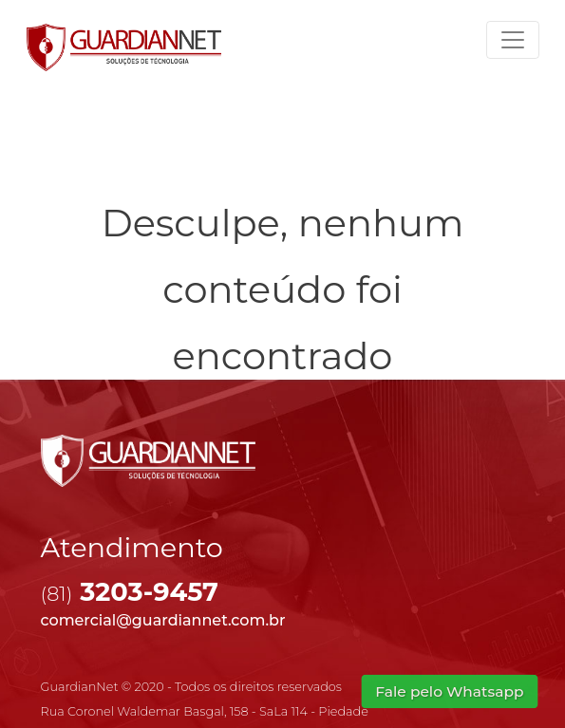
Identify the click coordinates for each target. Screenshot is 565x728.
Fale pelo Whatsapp (450, 691)
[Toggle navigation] (513, 40)
